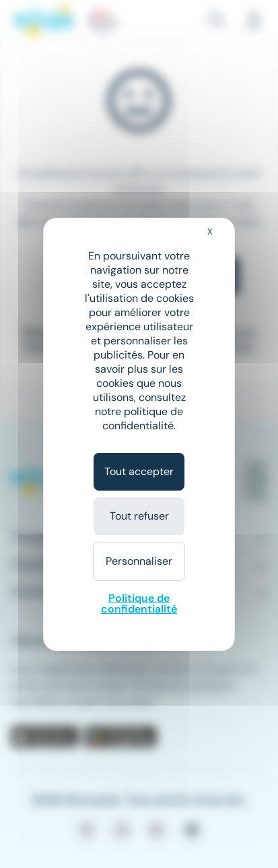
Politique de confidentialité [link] (139, 603)
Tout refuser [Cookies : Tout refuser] (139, 516)
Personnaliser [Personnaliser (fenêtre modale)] (139, 561)
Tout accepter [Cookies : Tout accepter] (139, 471)
